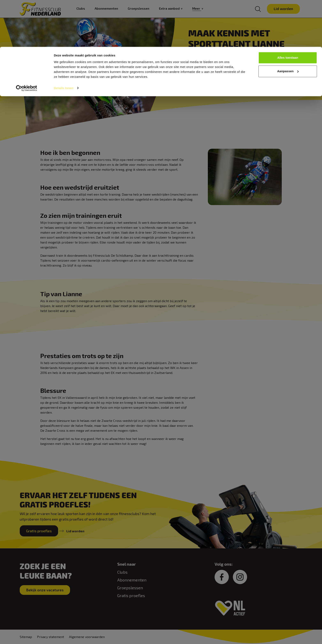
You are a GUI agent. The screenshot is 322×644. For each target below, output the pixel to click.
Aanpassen (288, 24)
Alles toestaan (288, 11)
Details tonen (64, 41)
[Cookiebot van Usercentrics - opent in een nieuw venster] (27, 41)
